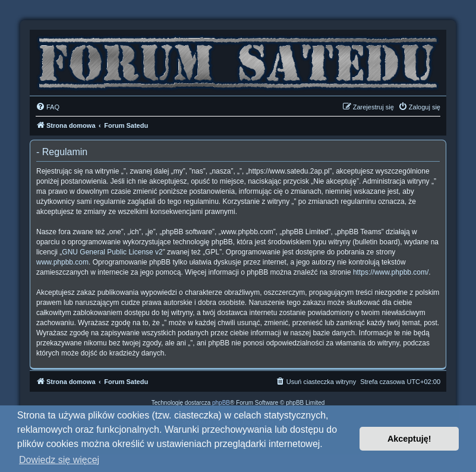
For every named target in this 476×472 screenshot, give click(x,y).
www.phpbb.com (62, 262)
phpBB (221, 403)
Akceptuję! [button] (409, 439)
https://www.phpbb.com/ (391, 272)
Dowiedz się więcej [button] (59, 460)
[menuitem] (48, 107)
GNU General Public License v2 (112, 252)
